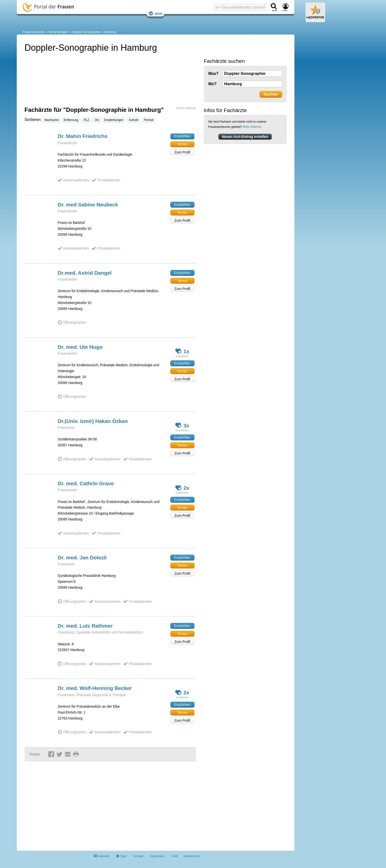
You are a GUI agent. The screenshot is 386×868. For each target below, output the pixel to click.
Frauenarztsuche (34, 32)
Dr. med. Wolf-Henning (95, 688)
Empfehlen (182, 136)
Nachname (51, 120)
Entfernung (71, 120)
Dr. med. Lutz (85, 626)
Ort (97, 120)
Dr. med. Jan (82, 558)
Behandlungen (58, 32)
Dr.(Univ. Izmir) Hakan (93, 421)
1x (182, 351)
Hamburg (110, 32)
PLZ (86, 120)
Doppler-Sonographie (86, 32)
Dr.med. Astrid (85, 273)
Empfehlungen (114, 120)
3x (182, 425)
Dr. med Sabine (88, 205)
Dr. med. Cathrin (86, 483)
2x (182, 488)
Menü (156, 13)
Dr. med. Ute (80, 347)
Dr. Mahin (83, 136)
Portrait (149, 120)
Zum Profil (182, 152)
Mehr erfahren (252, 127)
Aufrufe (134, 120)
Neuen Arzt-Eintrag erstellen (245, 137)
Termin (182, 144)
